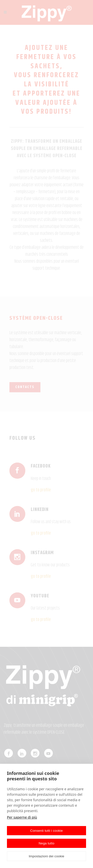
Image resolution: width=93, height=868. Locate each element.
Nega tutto (47, 843)
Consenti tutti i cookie (46, 831)
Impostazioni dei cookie (46, 856)
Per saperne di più (22, 817)
